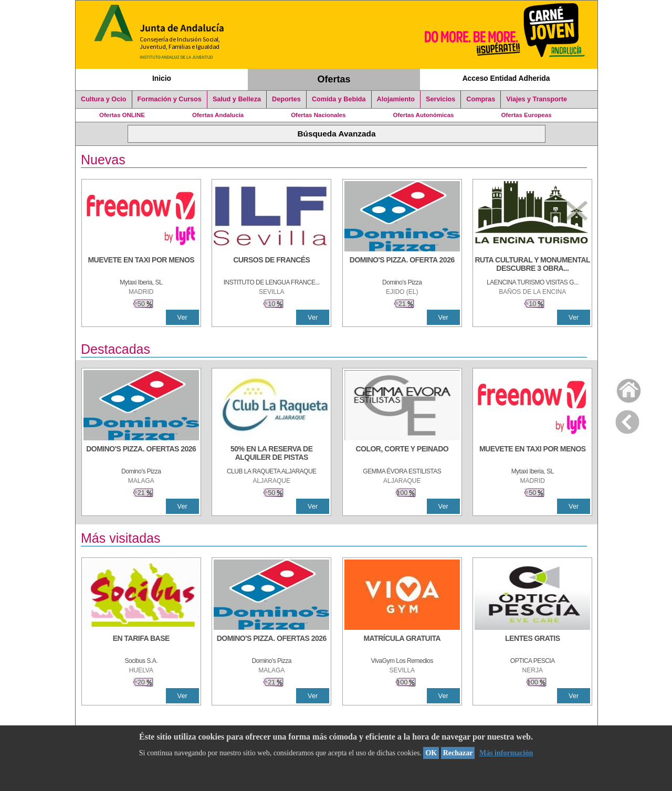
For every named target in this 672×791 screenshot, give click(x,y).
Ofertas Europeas (527, 115)
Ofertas (334, 79)
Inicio (162, 78)
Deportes (286, 99)
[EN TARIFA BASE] (141, 644)
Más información (506, 753)
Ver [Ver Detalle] (182, 317)
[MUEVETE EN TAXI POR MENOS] (141, 265)
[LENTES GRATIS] (532, 644)
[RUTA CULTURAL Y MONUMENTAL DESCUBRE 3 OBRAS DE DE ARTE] (532, 265)
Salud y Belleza (237, 99)
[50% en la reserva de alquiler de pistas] (271, 454)
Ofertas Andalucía (218, 115)
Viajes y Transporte (537, 99)
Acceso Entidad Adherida (506, 78)
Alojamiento (396, 99)
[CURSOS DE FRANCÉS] (271, 265)
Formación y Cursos (170, 99)
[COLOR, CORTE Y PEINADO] (402, 454)
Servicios (440, 99)
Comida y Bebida (339, 99)
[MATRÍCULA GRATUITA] (402, 644)
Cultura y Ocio (104, 99)
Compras (481, 99)
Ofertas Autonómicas (423, 115)
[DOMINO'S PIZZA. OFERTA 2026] (402, 265)
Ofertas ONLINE (122, 115)
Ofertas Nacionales (318, 115)
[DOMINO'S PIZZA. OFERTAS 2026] (141, 454)
